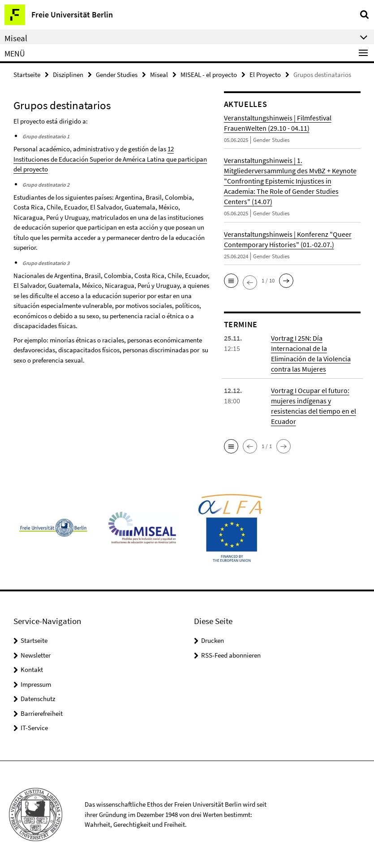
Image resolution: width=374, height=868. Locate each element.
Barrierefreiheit (42, 713)
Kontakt (32, 669)
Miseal (159, 75)
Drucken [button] (213, 640)
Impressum (36, 684)
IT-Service (34, 728)
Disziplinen (68, 75)
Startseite (27, 75)
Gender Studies (117, 75)
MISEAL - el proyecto (209, 75)
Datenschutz (38, 699)
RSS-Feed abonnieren (231, 655)
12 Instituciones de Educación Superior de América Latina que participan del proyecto (110, 159)
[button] (231, 281)
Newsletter (36, 655)
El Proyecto (265, 75)
